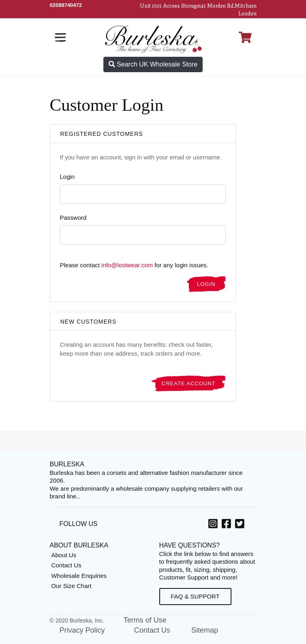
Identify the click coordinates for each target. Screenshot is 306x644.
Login (67, 177)
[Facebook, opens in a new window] (228, 525)
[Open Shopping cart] (245, 37)
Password (73, 218)
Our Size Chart (72, 586)
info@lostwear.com (127, 265)
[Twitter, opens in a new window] (241, 525)
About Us (64, 555)
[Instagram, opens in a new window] (214, 525)
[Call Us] (66, 5)
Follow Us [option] (79, 524)
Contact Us (66, 565)
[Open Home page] (153, 39)
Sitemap (205, 630)
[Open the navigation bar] (60, 37)
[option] (214, 525)
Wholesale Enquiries (79, 576)
